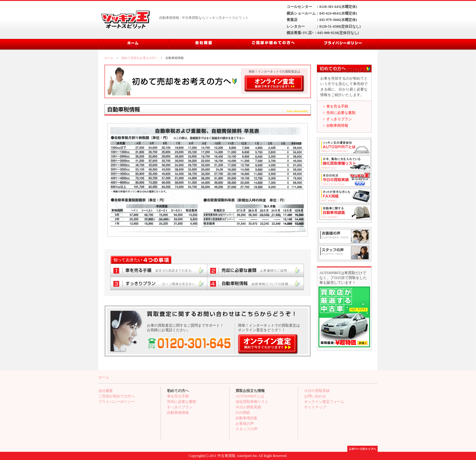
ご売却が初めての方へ (117, 396)
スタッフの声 (246, 429)
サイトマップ (315, 407)
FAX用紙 (243, 413)
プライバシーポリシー (117, 402)
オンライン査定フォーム (324, 402)
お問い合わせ (315, 396)
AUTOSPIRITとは (250, 396)
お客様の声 (245, 424)
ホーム (109, 58)
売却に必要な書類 (341, 113)
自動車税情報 (337, 125)
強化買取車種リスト (252, 402)
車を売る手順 (337, 106)
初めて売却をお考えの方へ (140, 58)
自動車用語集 (246, 418)
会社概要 (106, 391)
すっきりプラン (339, 119)
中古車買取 (226, 456)
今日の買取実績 (248, 407)
